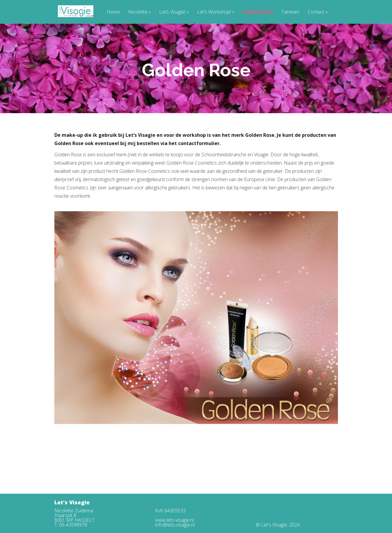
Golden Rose (258, 12)
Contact (318, 12)
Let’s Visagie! (174, 12)
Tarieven (291, 12)
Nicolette (140, 12)
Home (113, 12)
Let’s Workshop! (216, 12)
